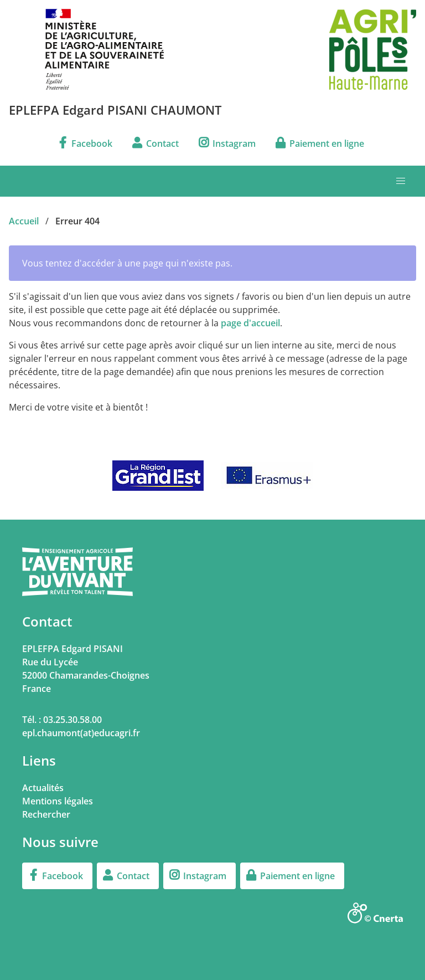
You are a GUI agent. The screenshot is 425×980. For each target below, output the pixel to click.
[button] (401, 181)
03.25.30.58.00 (72, 720)
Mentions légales (58, 801)
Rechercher (46, 814)
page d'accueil (250, 323)
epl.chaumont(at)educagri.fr (81, 733)
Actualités (43, 788)
